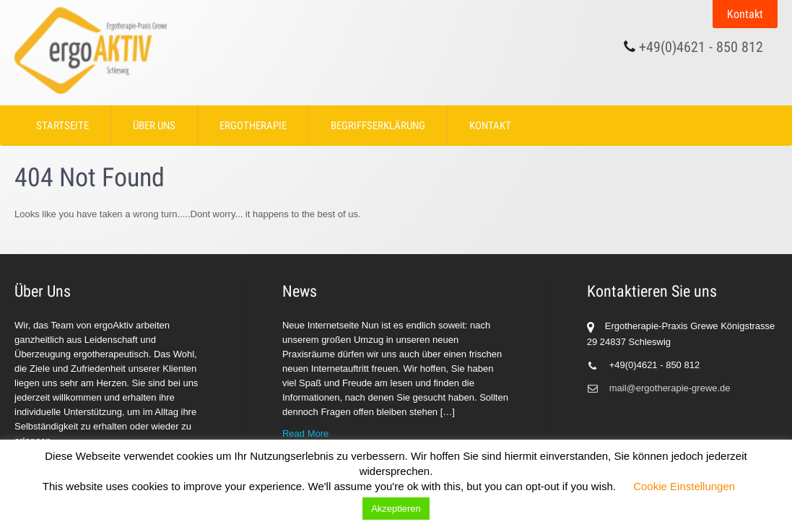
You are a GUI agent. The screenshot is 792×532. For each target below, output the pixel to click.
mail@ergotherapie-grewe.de (670, 388)
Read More (305, 433)
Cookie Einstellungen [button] (684, 486)
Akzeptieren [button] (396, 509)
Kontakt (745, 14)
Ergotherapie (253, 126)
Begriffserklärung (378, 126)
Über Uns (154, 126)
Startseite (62, 126)
